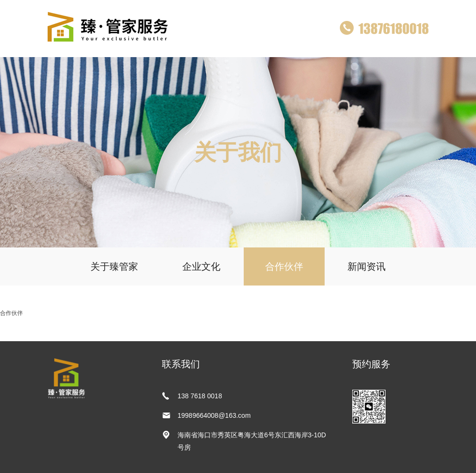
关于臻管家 (114, 266)
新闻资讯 (367, 266)
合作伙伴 (284, 266)
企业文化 (201, 266)
